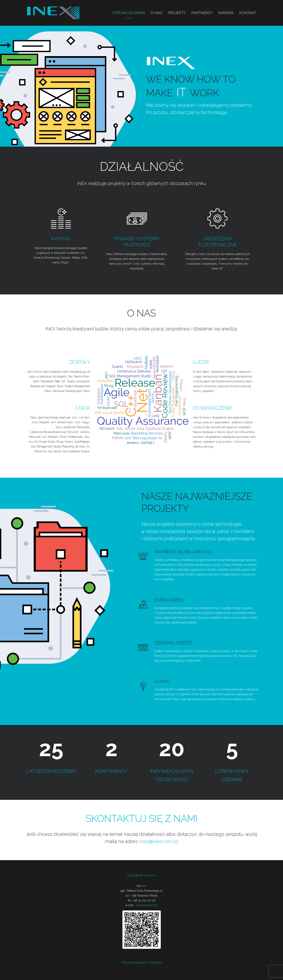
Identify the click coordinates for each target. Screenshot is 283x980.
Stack (83, 408)
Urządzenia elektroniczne (218, 242)
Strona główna (129, 13)
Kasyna (61, 239)
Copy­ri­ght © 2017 (142, 875)
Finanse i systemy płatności (137, 242)
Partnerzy (202, 13)
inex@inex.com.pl (159, 841)
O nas (156, 13)
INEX (53, 13)
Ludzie (201, 362)
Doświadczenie (213, 408)
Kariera (226, 13)
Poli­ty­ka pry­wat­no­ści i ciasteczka (141, 962)
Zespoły (79, 362)
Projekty (177, 13)
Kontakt (248, 13)
